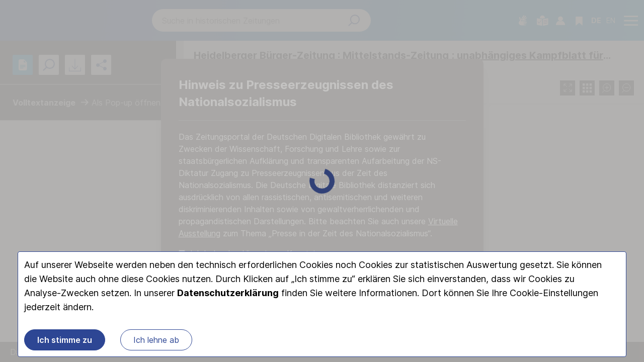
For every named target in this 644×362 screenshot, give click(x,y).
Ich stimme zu (65, 340)
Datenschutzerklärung (228, 293)
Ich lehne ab (156, 340)
